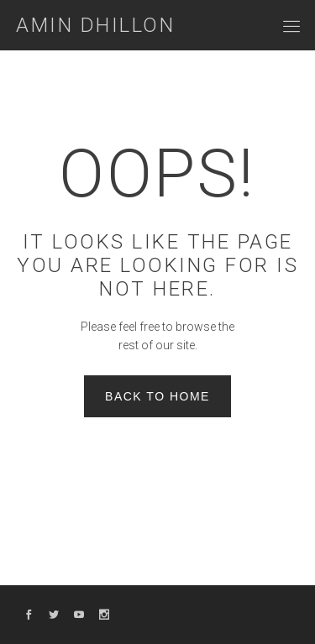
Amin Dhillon (95, 25)
